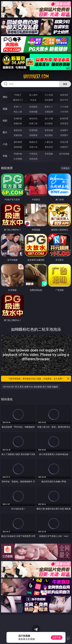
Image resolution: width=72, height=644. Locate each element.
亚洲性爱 (18, 118)
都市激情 (18, 142)
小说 (5, 144)
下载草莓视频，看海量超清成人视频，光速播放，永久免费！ (39, 379)
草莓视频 (49, 154)
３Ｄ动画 (64, 107)
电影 (5, 121)
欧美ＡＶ (49, 107)
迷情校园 (18, 147)
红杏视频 (18, 159)
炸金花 (33, 100)
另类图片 (64, 135)
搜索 (65, 84)
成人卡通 (49, 118)
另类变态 (64, 123)
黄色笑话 (49, 147)
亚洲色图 (33, 130)
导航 (5, 156)
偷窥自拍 (18, 130)
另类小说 (33, 147)
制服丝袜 (18, 123)
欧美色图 (49, 130)
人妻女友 (49, 142)
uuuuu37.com (36, 77)
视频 (5, 109)
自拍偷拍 (33, 107)
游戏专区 (64, 95)
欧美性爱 (64, 118)
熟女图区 (49, 135)
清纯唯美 (33, 135)
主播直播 (49, 112)
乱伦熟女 (49, 123)
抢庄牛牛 (64, 100)
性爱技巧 (64, 147)
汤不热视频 (64, 154)
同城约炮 (18, 154)
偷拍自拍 (33, 118)
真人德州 (33, 95)
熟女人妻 (18, 112)
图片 (5, 132)
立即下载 (57, 637)
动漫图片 (64, 130)
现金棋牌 (49, 100)
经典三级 (33, 123)
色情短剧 (33, 159)
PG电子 (18, 95)
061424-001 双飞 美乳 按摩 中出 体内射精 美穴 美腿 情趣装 (31, 387)
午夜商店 (33, 154)
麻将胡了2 (18, 100)
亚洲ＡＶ (18, 107)
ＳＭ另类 (64, 112)
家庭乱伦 (33, 142)
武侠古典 (64, 142)
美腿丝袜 (18, 135)
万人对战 (49, 95)
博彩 (5, 97)
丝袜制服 (33, 112)
